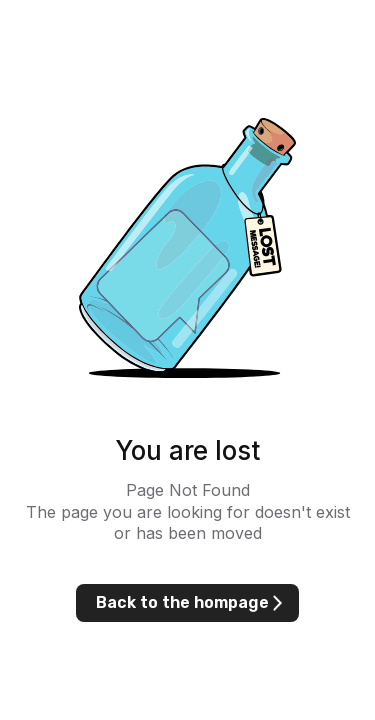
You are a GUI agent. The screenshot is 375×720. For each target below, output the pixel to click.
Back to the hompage (182, 602)
